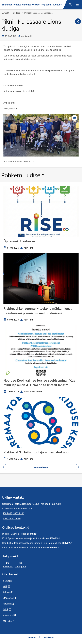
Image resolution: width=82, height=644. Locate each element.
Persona (7, 604)
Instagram (21, 565)
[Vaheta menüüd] (77, 5)
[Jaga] (78, 21)
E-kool (6, 581)
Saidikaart (49, 638)
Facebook (8, 565)
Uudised (17, 13)
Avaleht (6, 13)
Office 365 (8, 598)
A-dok (5, 609)
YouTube (7, 621)
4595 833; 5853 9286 (13, 513)
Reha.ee (7, 592)
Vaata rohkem (41, 467)
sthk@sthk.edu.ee (12, 519)
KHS (5, 586)
